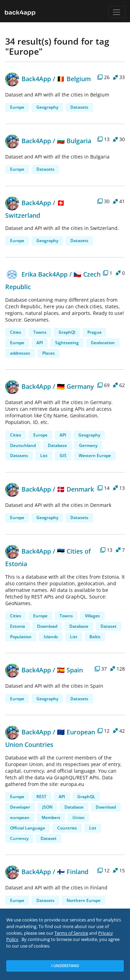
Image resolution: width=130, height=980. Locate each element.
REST (41, 797)
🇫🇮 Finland (73, 871)
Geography (47, 107)
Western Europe (95, 456)
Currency (19, 838)
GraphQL (86, 797)
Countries (67, 828)
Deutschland (23, 445)
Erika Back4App (36, 274)
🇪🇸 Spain (70, 670)
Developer (20, 807)
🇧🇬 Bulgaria (74, 141)
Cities (16, 332)
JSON (47, 807)
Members (51, 817)
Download (47, 626)
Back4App (28, 79)
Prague (94, 332)
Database (57, 445)
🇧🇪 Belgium (74, 79)
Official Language (28, 828)
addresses (20, 353)
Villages (92, 616)
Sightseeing (67, 343)
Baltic (95, 637)
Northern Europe (84, 900)
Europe (17, 107)
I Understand (65, 966)
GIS (63, 456)
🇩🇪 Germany (75, 386)
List (44, 456)
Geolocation (103, 343)
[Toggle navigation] (117, 12)
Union (79, 817)
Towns (40, 332)
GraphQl (67, 332)
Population (21, 637)
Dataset (109, 626)
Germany (88, 445)
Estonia (18, 626)
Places (49, 353)
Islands (51, 637)
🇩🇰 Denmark (75, 489)
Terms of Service (71, 933)
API (40, 343)
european (20, 817)
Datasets (79, 107)
